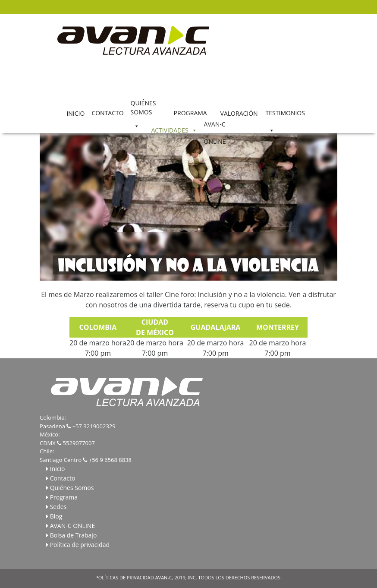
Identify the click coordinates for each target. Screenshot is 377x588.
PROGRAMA (190, 112)
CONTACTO (107, 112)
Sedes (58, 507)
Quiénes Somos (72, 488)
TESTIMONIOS (285, 112)
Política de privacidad (80, 545)
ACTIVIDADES (170, 130)
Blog (56, 516)
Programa (64, 497)
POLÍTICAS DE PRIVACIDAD (125, 577)
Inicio (58, 469)
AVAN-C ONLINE (215, 126)
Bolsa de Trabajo (74, 535)
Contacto (63, 478)
